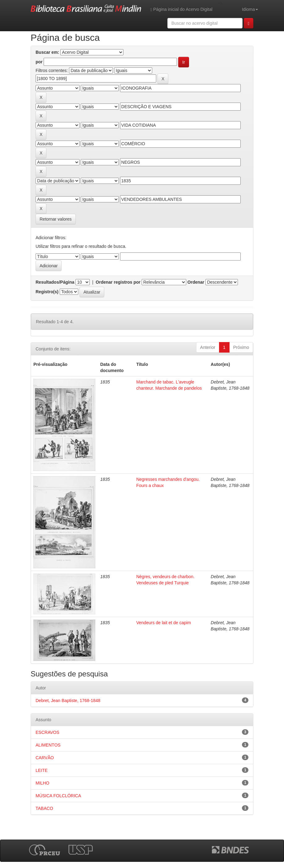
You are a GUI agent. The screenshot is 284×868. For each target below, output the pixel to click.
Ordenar (196, 282)
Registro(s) (47, 292)
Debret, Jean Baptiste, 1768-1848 (68, 701)
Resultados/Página (55, 282)
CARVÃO (45, 758)
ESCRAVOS (47, 732)
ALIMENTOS (48, 745)
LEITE (42, 770)
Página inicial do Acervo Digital (181, 9)
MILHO (42, 783)
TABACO (44, 808)
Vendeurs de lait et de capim (164, 623)
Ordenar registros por (118, 282)
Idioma (250, 9)
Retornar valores (56, 219)
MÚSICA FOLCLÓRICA (58, 796)
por (39, 62)
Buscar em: (47, 52)
